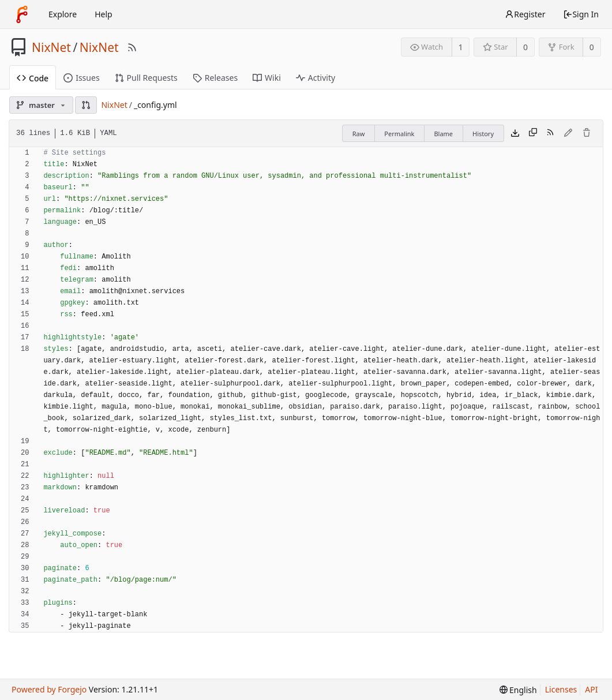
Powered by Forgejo (49, 689)
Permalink (399, 134)
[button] (86, 105)
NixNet (51, 47)
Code (33, 78)
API (591, 689)
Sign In (581, 14)
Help (104, 14)
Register (525, 14)
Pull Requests (146, 78)
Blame (443, 134)
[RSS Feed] (132, 47)
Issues (81, 78)
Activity (316, 78)
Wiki (267, 78)
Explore (63, 14)
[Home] (22, 14)
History (483, 134)
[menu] (518, 690)
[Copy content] (533, 133)
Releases (215, 78)
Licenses (561, 689)
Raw (359, 134)
